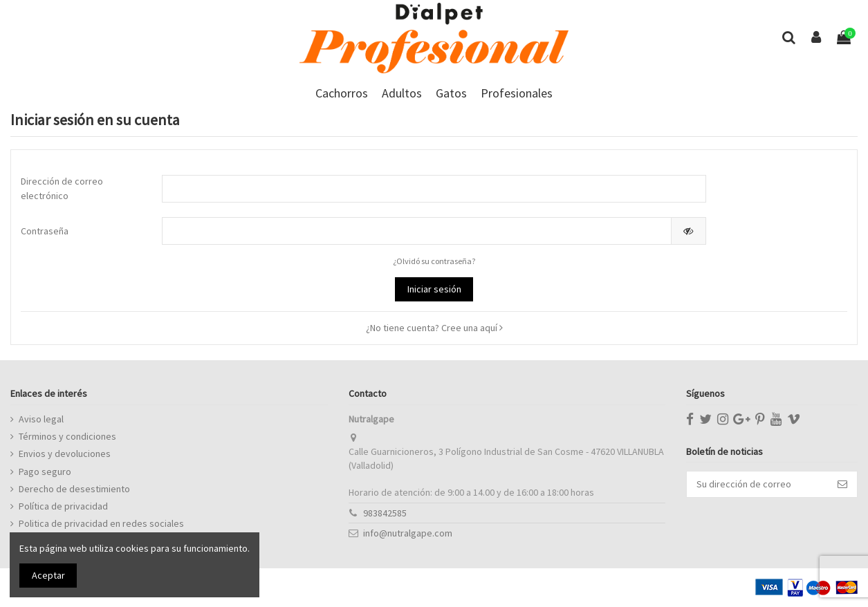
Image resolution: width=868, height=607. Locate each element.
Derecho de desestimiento (74, 489)
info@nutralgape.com (408, 533)
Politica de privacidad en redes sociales (101, 523)
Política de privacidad (63, 506)
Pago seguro (45, 471)
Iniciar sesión (434, 289)
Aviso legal (41, 419)
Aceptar (48, 575)
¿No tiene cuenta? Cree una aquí (434, 328)
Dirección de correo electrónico (62, 188)
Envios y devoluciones (65, 454)
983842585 (385, 513)
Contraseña (45, 231)
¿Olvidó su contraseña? (434, 261)
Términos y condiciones (67, 436)
